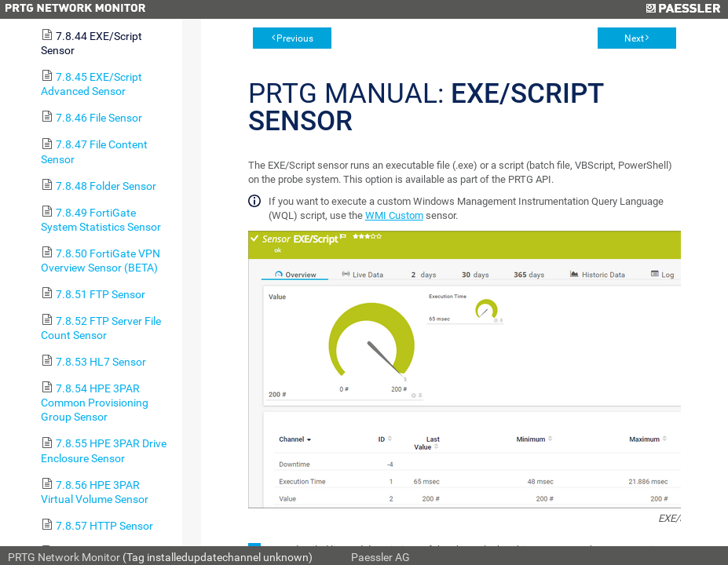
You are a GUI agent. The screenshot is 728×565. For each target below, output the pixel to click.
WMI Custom (394, 215)
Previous (295, 38)
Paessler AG (380, 557)
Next (634, 38)
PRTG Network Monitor (64, 557)
